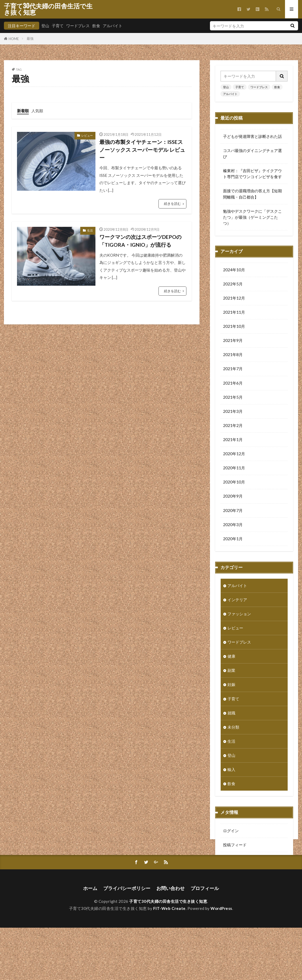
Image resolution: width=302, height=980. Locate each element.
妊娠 (231, 685)
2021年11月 (234, 313)
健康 (231, 657)
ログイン (231, 831)
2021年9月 (233, 341)
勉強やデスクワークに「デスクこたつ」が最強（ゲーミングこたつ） (252, 217)
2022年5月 (233, 284)
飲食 (96, 26)
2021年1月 (233, 440)
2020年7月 (233, 511)
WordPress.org (237, 874)
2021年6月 (233, 384)
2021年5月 (233, 398)
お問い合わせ (170, 941)
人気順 (37, 111)
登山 (45, 26)
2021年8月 (233, 355)
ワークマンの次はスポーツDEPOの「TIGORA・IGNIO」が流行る (140, 241)
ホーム (90, 941)
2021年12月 (234, 298)
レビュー (87, 135)
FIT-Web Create (169, 961)
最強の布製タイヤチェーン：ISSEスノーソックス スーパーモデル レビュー (142, 150)
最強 (30, 38)
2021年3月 (233, 412)
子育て (58, 26)
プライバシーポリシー (127, 941)
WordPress (221, 961)
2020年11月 (234, 468)
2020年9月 (233, 497)
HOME (14, 39)
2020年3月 (233, 525)
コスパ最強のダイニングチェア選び (252, 153)
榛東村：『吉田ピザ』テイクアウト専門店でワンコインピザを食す (252, 174)
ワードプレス (78, 26)
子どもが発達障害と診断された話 (252, 136)
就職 (231, 713)
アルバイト (113, 26)
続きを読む (172, 204)
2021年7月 (233, 369)
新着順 (23, 111)
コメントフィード (239, 859)
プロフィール (205, 941)
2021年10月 (234, 327)
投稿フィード (235, 845)
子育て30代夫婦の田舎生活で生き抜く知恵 (48, 9)
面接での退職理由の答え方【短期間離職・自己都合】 (252, 194)
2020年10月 (234, 482)
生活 (90, 230)
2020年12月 (234, 454)
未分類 (233, 728)
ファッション (239, 614)
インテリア (237, 600)
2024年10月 (234, 270)
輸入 (231, 770)
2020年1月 (233, 539)
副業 (231, 671)
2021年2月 (233, 426)
